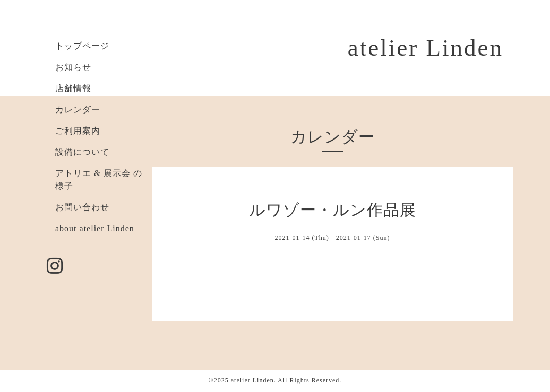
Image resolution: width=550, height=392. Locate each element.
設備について (82, 152)
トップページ (82, 46)
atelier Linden (426, 48)
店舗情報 (73, 88)
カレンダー (78, 110)
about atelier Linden (95, 228)
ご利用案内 (78, 131)
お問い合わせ (82, 207)
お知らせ (73, 67)
